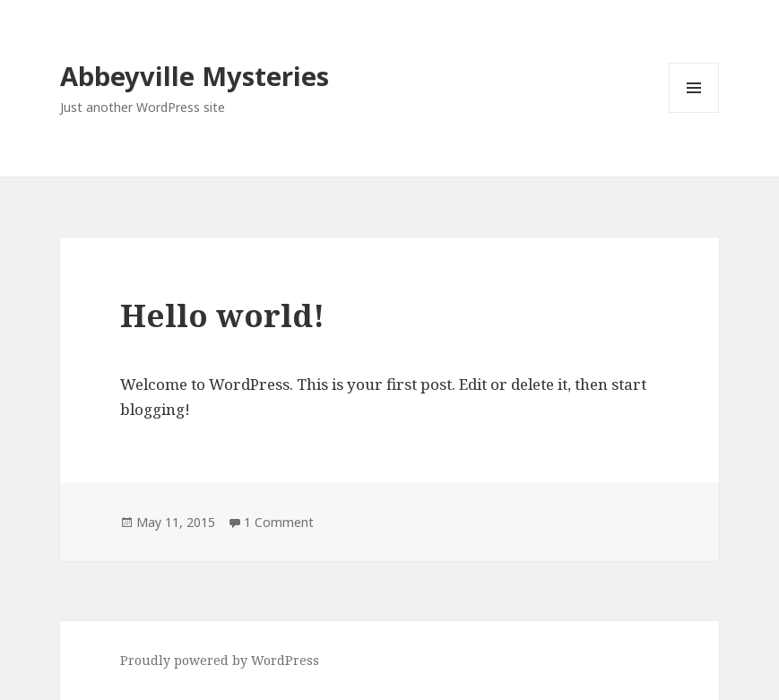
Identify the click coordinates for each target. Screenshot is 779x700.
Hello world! (222, 315)
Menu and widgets (694, 112)
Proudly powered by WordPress (220, 660)
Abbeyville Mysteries (195, 76)
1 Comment (279, 522)
